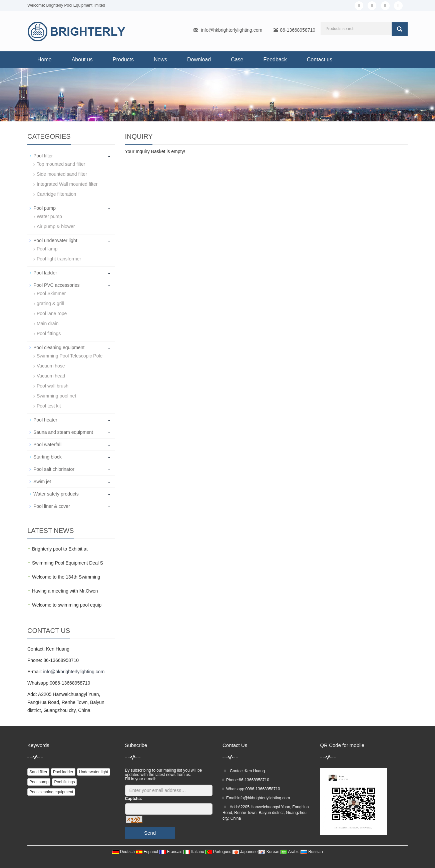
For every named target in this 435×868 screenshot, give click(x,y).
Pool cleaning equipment (59, 347)
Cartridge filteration (56, 194)
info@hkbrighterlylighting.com (232, 30)
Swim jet (42, 482)
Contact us (320, 60)
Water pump (49, 216)
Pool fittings (49, 333)
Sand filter (38, 772)
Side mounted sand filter (62, 174)
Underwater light (94, 772)
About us (82, 60)
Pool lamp (47, 249)
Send (150, 833)
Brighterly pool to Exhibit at (60, 549)
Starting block (48, 457)
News (160, 60)
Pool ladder (45, 273)
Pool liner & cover (52, 506)
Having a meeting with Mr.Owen (65, 591)
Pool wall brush (53, 386)
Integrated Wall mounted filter (67, 184)
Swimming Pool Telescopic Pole (70, 356)
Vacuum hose (51, 366)
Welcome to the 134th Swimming (66, 577)
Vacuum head (51, 376)
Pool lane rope (52, 313)
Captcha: (134, 799)
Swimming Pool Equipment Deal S (68, 563)
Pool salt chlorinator (54, 469)
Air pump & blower (56, 226)
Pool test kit (49, 406)
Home (45, 60)
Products (123, 60)
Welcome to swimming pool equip (67, 605)
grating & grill (50, 303)
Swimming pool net (56, 396)
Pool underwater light (55, 240)
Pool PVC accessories (57, 285)
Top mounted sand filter (61, 164)
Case (237, 60)
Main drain (48, 323)
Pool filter (43, 156)
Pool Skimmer (51, 293)
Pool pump (45, 208)
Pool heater (45, 420)
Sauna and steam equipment (63, 432)
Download (199, 60)
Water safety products (56, 494)
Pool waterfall (47, 445)
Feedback (275, 60)
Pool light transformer (59, 259)
